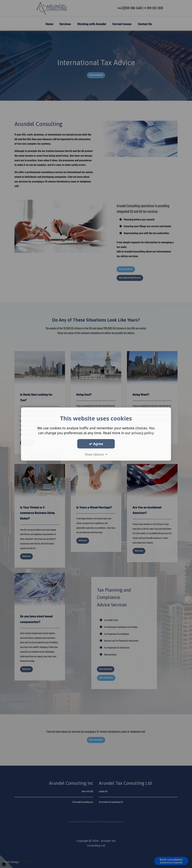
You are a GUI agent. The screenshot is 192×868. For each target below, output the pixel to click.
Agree (96, 444)
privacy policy (143, 433)
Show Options (96, 454)
